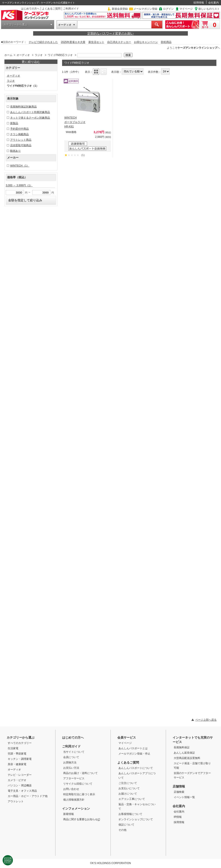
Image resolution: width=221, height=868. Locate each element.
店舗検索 (179, 792)
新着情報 (69, 814)
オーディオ (65, 25)
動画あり (15, 151)
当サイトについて (74, 752)
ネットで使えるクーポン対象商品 (30, 118)
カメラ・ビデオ (17, 780)
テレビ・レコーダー (20, 775)
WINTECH (20, 166)
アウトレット (16, 801)
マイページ (186, 9)
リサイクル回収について (78, 784)
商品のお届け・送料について (80, 773)
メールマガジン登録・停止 (134, 754)
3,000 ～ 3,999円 (19, 185)
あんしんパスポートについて (136, 768)
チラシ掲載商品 (19, 134)
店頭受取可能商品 (21, 145)
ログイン (168, 9)
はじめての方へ (30, 9)
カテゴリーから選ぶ (15, 25)
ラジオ (39, 55)
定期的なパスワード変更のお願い (110, 33)
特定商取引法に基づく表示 (79, 794)
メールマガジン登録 (145, 9)
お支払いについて (129, 788)
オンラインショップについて (136, 819)
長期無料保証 (182, 747)
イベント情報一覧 (184, 797)
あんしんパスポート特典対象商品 (30, 112)
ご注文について (128, 783)
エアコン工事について (132, 799)
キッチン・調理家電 (20, 759)
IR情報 (178, 817)
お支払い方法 (71, 768)
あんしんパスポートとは (133, 748)
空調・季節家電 (17, 754)
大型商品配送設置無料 (187, 758)
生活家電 (13, 748)
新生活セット (96, 42)
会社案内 (213, 3)
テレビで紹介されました (43, 42)
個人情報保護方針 (74, 800)
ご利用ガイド (71, 9)
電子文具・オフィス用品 (22, 791)
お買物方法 (70, 762)
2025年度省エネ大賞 (73, 42)
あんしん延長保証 (184, 753)
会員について (71, 757)
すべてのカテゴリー (20, 743)
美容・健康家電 (17, 764)
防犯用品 (166, 42)
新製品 (14, 123)
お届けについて (128, 794)
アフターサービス (74, 778)
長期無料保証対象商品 (23, 107)
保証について (126, 825)
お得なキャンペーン (146, 42)
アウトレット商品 (21, 140)
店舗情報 (179, 786)
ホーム (8, 55)
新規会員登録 (120, 9)
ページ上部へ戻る (206, 720)
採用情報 (199, 3)
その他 (122, 830)
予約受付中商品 (19, 129)
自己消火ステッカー (119, 42)
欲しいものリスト (209, 9)
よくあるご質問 (51, 9)
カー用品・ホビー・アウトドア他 (28, 796)
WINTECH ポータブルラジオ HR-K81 (75, 122)
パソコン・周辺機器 (20, 785)
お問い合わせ (71, 789)
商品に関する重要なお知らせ (82, 819)
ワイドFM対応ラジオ (60, 55)
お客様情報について (130, 814)
